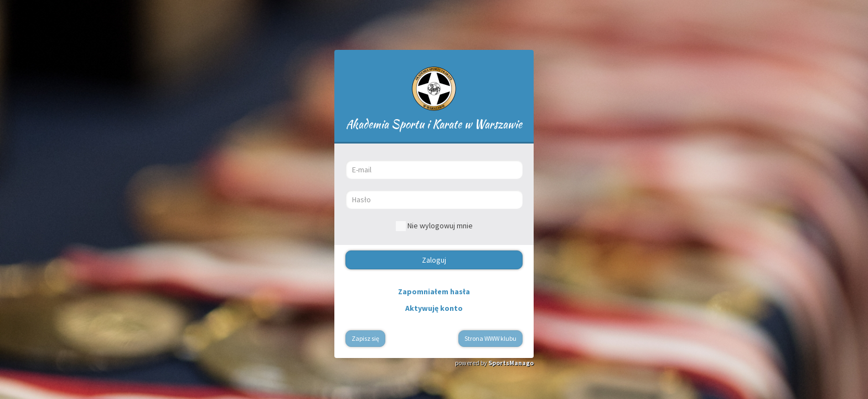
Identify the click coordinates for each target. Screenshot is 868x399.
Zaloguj (434, 260)
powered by (494, 363)
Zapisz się (365, 338)
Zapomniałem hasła (434, 291)
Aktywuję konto (434, 308)
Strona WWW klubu (490, 338)
